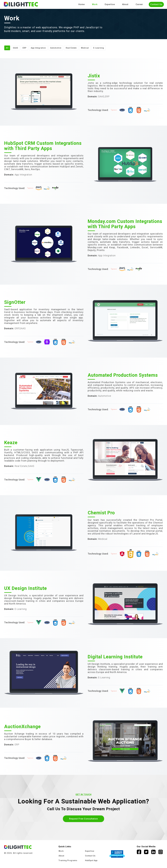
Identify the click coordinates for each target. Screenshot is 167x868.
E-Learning (99, 48)
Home (82, 4)
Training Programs (68, 860)
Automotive (56, 48)
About (125, 4)
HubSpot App (91, 860)
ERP (24, 48)
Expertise (110, 4)
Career (139, 4)
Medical (85, 48)
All (7, 48)
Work (95, 4)
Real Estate (71, 48)
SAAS (16, 48)
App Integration (38, 48)
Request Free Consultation (83, 819)
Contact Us (156, 4)
